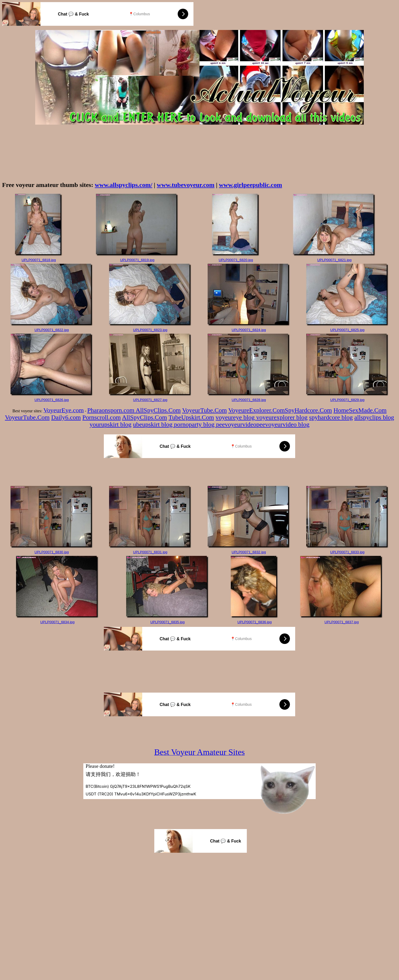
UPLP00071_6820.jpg (236, 260)
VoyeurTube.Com (204, 410)
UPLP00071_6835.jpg (167, 622)
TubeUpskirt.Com (191, 417)
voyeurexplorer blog (282, 417)
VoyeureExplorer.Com (257, 410)
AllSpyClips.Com (158, 410)
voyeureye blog (236, 417)
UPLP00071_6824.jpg (249, 330)
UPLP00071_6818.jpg (39, 260)
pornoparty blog (195, 424)
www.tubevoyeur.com (186, 185)
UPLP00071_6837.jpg (341, 622)
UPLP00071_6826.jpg (52, 400)
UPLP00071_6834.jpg (57, 622)
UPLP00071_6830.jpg (52, 552)
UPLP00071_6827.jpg (150, 400)
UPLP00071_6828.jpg (249, 400)
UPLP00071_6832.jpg (249, 552)
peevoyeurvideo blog (283, 424)
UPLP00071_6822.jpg (52, 330)
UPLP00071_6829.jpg (347, 400)
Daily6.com (66, 417)
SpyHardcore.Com (308, 410)
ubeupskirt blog (154, 424)
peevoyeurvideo (236, 424)
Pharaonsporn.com (111, 410)
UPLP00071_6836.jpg (254, 622)
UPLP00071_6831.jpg (150, 552)
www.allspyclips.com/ (124, 185)
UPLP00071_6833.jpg (347, 552)
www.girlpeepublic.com (250, 185)
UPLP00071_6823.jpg (150, 330)
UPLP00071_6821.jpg (334, 260)
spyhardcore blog (331, 417)
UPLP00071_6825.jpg (347, 330)
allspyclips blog (374, 417)
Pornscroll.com (101, 417)
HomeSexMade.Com (360, 410)
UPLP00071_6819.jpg (137, 260)
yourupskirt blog (111, 424)
